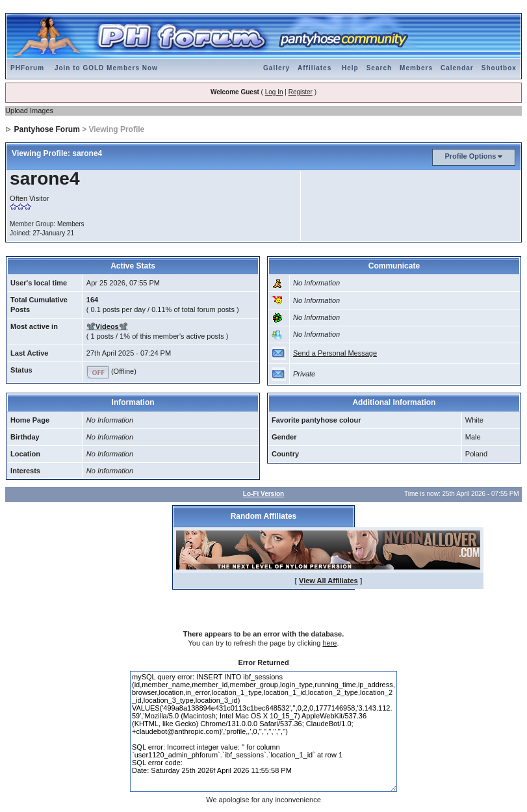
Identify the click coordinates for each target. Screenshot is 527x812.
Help (350, 68)
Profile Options (470, 156)
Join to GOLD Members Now (106, 68)
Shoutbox (499, 68)
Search (379, 68)
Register (301, 92)
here (329, 643)
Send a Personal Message (335, 353)
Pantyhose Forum (46, 129)
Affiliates (315, 68)
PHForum (27, 68)
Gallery (276, 68)
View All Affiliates (328, 581)
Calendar (457, 68)
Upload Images (29, 111)
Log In (274, 92)
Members (416, 68)
